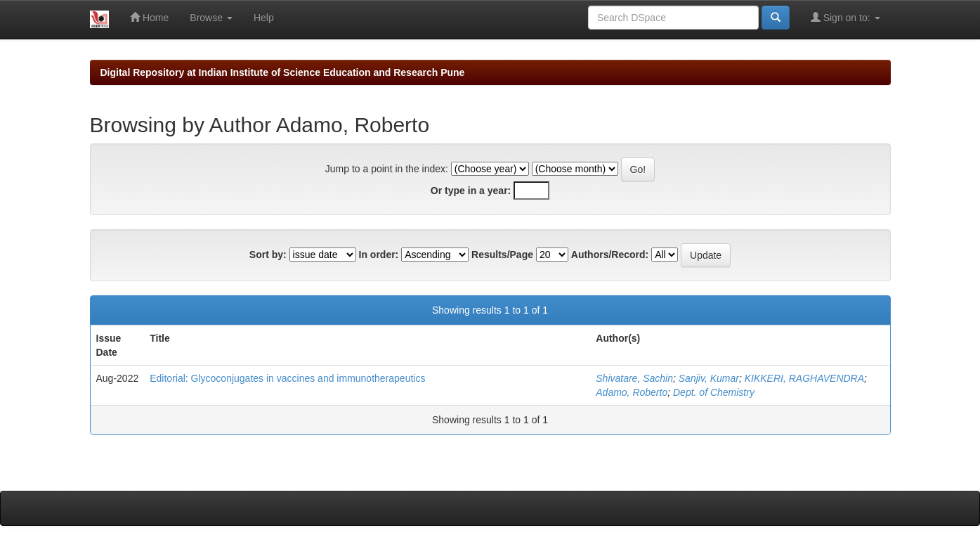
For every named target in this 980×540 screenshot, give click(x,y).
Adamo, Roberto (632, 392)
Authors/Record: (610, 255)
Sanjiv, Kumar (709, 378)
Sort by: (268, 255)
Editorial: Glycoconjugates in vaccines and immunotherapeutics (287, 378)
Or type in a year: (471, 191)
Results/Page (502, 255)
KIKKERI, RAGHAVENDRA (804, 378)
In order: (379, 255)
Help (264, 18)
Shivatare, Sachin (634, 378)
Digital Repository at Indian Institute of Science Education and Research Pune (283, 72)
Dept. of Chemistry (714, 392)
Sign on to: (845, 17)
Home (149, 17)
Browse (211, 18)
